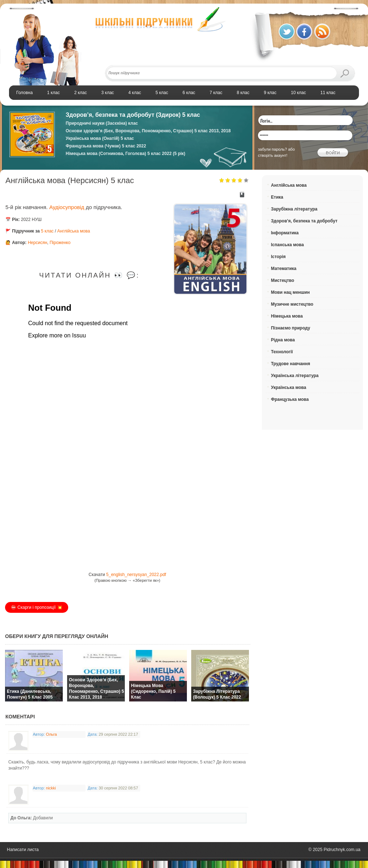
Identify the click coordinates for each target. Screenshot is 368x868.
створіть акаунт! (273, 155)
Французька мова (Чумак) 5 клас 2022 (106, 146)
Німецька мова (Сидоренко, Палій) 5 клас (153, 691)
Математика (284, 269)
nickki (51, 788)
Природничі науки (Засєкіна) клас (102, 123)
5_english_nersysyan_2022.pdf (136, 575)
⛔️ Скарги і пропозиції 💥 (37, 607)
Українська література (295, 376)
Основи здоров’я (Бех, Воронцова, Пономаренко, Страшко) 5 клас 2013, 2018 (148, 131)
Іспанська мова (287, 245)
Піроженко (60, 243)
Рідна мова (283, 340)
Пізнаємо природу (291, 328)
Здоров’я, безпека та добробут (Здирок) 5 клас (133, 115)
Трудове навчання (291, 364)
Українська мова (289, 387)
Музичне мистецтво (292, 304)
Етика (277, 197)
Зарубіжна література (294, 209)
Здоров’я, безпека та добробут (304, 221)
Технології (282, 352)
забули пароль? (272, 149)
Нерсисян (38, 243)
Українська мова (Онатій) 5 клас (100, 138)
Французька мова (290, 399)
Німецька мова (287, 316)
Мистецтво (282, 280)
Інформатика (285, 233)
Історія (278, 257)
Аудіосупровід (67, 207)
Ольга (51, 734)
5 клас (47, 231)
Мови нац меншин (290, 292)
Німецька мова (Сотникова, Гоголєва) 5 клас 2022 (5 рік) (126, 154)
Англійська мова (74, 231)
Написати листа (23, 850)
